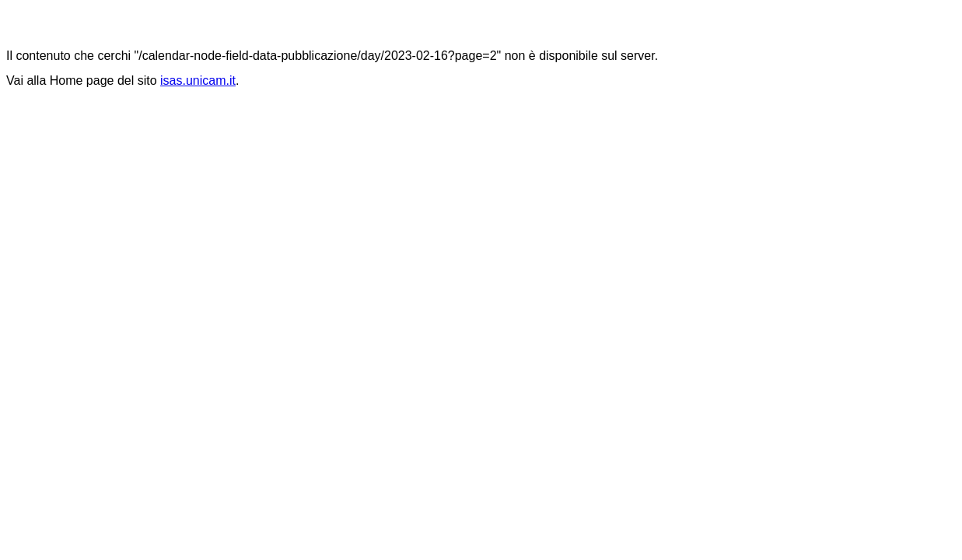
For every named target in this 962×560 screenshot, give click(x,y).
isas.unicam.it (198, 80)
